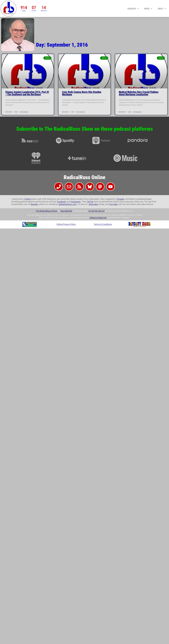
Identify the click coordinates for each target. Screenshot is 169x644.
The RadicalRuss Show (47, 211)
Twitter (27, 199)
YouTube (113, 204)
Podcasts (133, 8)
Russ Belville (66, 211)
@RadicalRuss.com (68, 204)
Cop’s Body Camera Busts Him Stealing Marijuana (82, 93)
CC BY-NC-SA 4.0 (96, 211)
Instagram (76, 202)
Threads (120, 199)
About (162, 8)
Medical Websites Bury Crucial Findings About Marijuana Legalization (139, 93)
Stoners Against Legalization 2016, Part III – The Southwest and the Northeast (27, 93)
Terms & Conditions (103, 224)
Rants (148, 8)
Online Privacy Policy (66, 224)
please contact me (98, 218)
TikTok (90, 202)
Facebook (61, 202)
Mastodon (93, 204)
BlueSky (34, 204)
